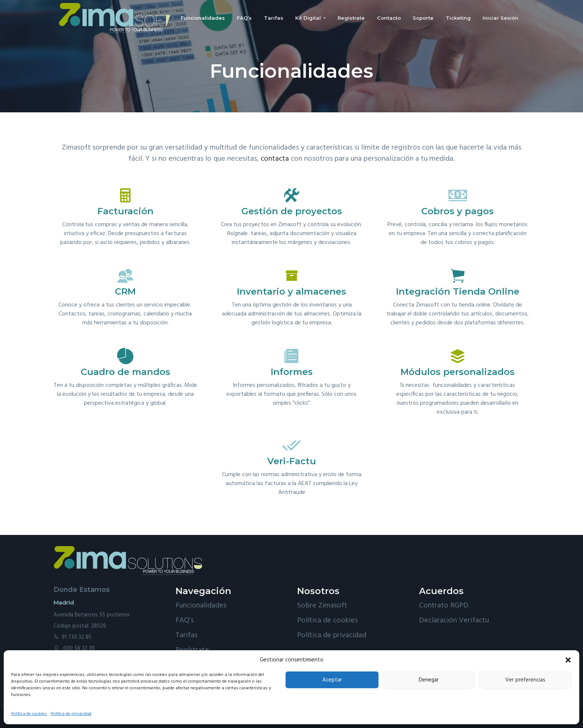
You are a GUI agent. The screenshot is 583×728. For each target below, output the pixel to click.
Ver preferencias (525, 680)
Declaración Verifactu (454, 620)
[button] (568, 660)
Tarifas (186, 635)
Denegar (429, 680)
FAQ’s (185, 620)
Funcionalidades (201, 606)
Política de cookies (29, 714)
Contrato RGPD (444, 606)
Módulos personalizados (458, 372)
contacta (275, 159)
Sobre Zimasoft (322, 606)
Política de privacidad (71, 714)
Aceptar (332, 680)
